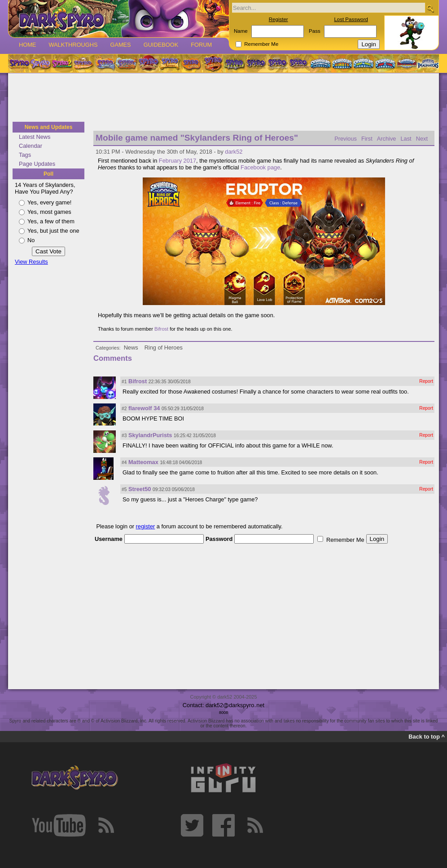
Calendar (31, 146)
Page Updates (37, 164)
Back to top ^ (427, 737)
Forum (201, 45)
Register (278, 19)
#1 (124, 382)
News (131, 348)
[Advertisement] (223, 98)
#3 (124, 436)
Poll (48, 174)
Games (120, 45)
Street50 (140, 489)
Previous (346, 139)
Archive (387, 139)
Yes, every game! (49, 202)
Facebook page (260, 167)
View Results (31, 262)
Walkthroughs (73, 45)
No (31, 240)
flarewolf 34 (144, 408)
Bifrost (161, 329)
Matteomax (143, 462)
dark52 (234, 152)
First (367, 139)
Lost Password (351, 19)
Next (422, 139)
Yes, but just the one (53, 231)
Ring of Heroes (164, 348)
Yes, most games (49, 212)
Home (27, 45)
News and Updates (49, 127)
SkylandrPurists (150, 435)
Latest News (35, 137)
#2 (124, 409)
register (146, 526)
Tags (25, 155)
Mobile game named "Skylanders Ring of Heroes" (197, 138)
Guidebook (161, 45)
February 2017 (177, 161)
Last (406, 139)
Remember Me (261, 44)
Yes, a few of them (51, 221)
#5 (124, 489)
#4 (124, 463)
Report (426, 381)
